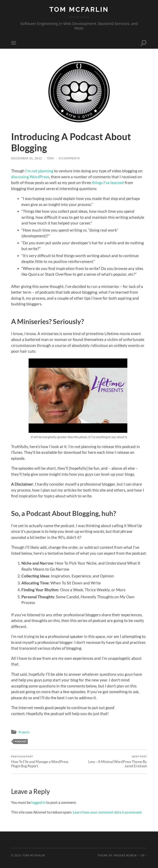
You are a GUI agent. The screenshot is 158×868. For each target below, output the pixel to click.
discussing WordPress (30, 177)
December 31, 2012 (27, 158)
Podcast (21, 741)
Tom (50, 158)
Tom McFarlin (79, 9)
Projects (24, 732)
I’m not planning (39, 171)
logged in (38, 802)
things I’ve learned (108, 183)
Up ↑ (144, 855)
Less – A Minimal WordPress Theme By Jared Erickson (114, 762)
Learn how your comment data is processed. (107, 812)
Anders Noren (125, 855)
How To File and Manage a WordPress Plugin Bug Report (44, 762)
